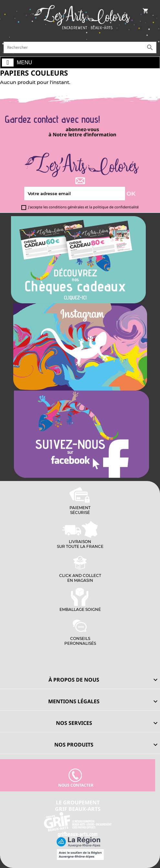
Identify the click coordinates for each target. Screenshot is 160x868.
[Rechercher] (80, 47)
